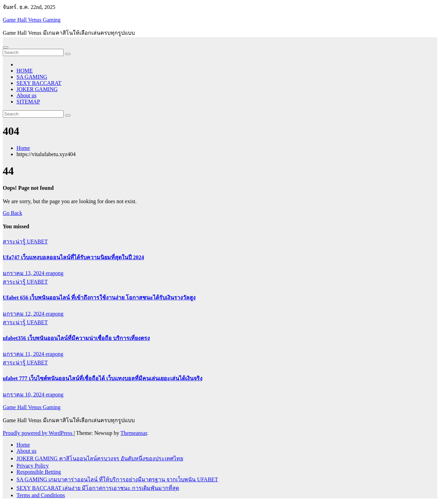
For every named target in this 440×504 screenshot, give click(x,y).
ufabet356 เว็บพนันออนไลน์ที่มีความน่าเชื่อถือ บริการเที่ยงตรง (76, 338)
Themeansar (134, 433)
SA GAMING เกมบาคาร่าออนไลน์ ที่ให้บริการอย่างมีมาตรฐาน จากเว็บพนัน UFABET (117, 479)
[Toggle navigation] (5, 47)
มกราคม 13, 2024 (24, 273)
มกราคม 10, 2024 (24, 395)
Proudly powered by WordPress (38, 433)
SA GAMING (32, 77)
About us (26, 95)
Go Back (12, 213)
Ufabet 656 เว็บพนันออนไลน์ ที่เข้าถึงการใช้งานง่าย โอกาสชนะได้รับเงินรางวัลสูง (99, 298)
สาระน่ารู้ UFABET (25, 242)
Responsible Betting (39, 472)
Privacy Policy (33, 466)
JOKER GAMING (37, 89)
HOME (25, 71)
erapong (55, 273)
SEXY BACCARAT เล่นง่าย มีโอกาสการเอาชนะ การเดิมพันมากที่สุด (98, 488)
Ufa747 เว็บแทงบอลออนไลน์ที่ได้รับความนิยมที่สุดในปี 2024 (73, 257)
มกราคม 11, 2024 (24, 354)
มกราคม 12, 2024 (24, 314)
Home (23, 148)
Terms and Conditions (41, 495)
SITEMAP (28, 102)
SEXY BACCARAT (39, 83)
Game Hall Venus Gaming (32, 20)
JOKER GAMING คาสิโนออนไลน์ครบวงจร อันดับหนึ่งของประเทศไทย (100, 458)
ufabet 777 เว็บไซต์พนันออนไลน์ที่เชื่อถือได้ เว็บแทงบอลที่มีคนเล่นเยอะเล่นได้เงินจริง (103, 378)
